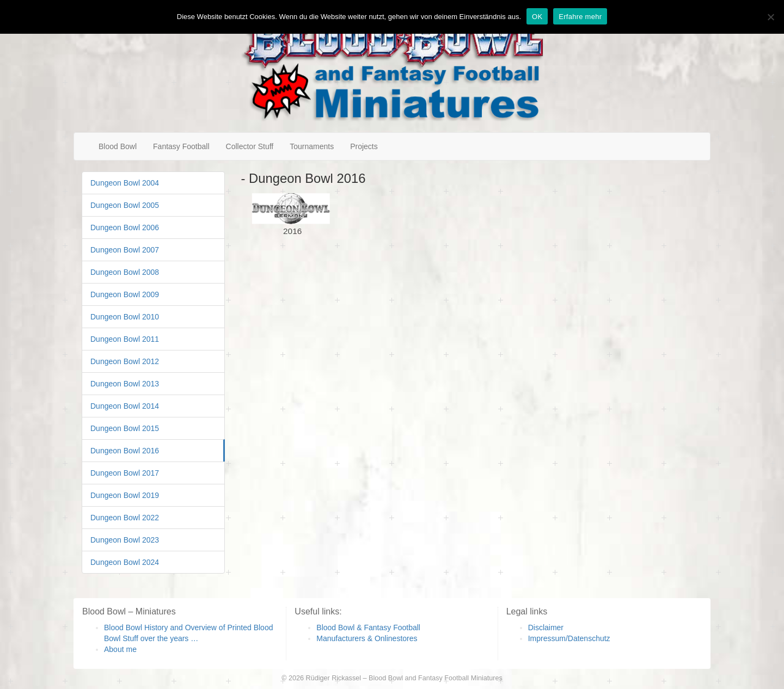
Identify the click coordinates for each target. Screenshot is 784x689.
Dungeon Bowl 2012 (125, 361)
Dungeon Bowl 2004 (125, 183)
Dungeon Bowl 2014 (125, 406)
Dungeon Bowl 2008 (125, 272)
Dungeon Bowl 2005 (125, 205)
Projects (364, 146)
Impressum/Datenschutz (569, 638)
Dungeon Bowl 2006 (125, 227)
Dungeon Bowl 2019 (125, 495)
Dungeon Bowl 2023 (125, 540)
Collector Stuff (250, 146)
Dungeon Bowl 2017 (125, 473)
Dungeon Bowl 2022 (125, 518)
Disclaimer (546, 628)
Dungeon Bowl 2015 (125, 428)
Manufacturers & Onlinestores (367, 638)
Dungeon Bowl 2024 (125, 562)
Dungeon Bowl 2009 (125, 294)
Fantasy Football (181, 146)
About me (120, 649)
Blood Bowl (118, 146)
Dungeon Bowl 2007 (125, 250)
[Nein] (770, 17)
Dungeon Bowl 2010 (125, 317)
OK (537, 17)
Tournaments (312, 146)
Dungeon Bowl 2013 (125, 384)
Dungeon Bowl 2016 (125, 451)
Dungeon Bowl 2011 (125, 339)
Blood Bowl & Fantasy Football (368, 628)
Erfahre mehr (580, 17)
